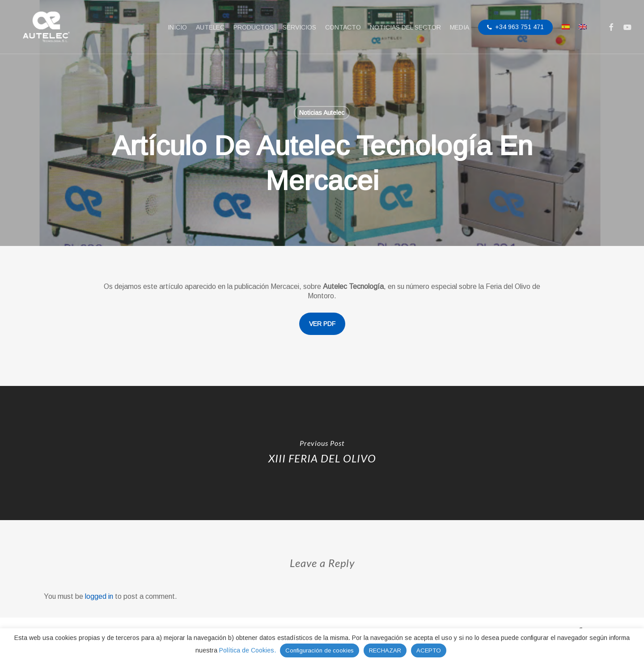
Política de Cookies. (248, 650)
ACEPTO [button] (429, 650)
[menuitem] (566, 27)
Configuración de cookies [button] (320, 650)
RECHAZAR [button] (385, 650)
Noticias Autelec (322, 113)
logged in (99, 596)
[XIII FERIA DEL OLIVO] (322, 453)
